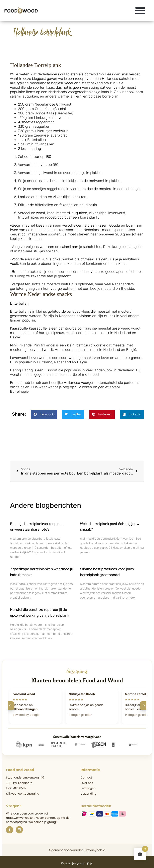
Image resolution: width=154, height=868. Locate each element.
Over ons (87, 783)
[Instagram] (19, 830)
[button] (140, 10)
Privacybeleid (96, 850)
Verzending (89, 794)
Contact (86, 778)
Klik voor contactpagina (23, 794)
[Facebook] (10, 830)
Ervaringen (88, 788)
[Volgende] (144, 706)
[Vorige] (10, 706)
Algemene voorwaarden (66, 850)
